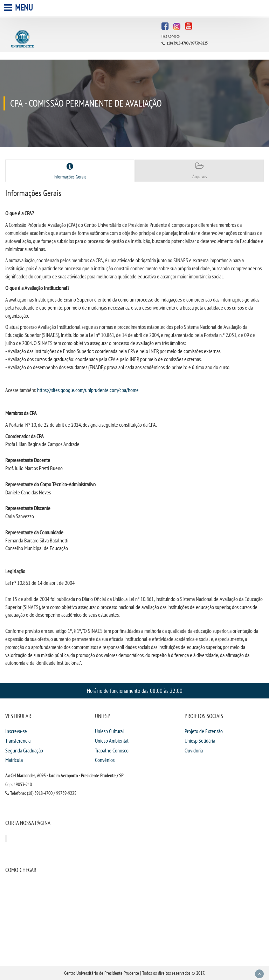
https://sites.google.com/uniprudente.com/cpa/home (88, 390)
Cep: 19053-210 (19, 784)
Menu (19, 8)
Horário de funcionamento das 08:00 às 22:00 (135, 691)
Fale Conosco (171, 36)
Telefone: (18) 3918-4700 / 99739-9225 (41, 793)
